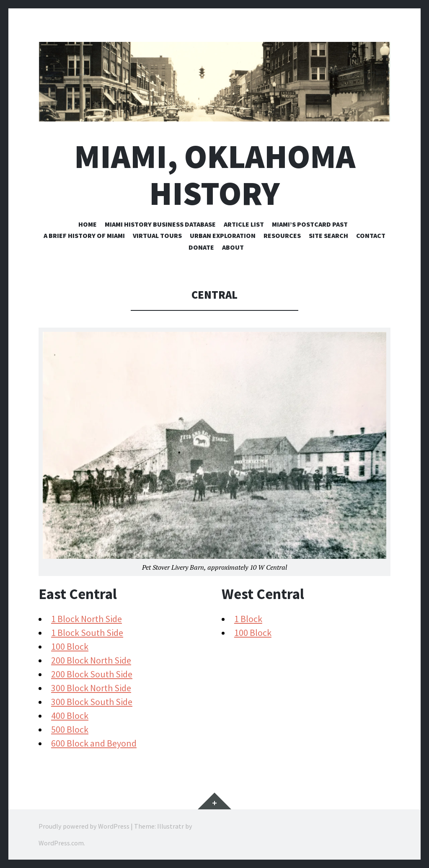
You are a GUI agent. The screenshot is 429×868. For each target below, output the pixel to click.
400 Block (70, 716)
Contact (371, 235)
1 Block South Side (87, 633)
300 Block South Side (92, 702)
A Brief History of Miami (84, 235)
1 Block (248, 619)
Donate (201, 247)
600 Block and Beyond (94, 743)
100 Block (70, 646)
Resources (282, 235)
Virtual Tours (157, 235)
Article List (244, 224)
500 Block (70, 729)
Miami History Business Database (160, 224)
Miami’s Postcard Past (310, 224)
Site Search (328, 235)
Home (88, 224)
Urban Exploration (223, 235)
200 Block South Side (92, 674)
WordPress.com (61, 843)
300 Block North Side (91, 688)
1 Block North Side (87, 619)
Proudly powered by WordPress (84, 826)
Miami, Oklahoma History (215, 175)
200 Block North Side (91, 660)
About (233, 247)
